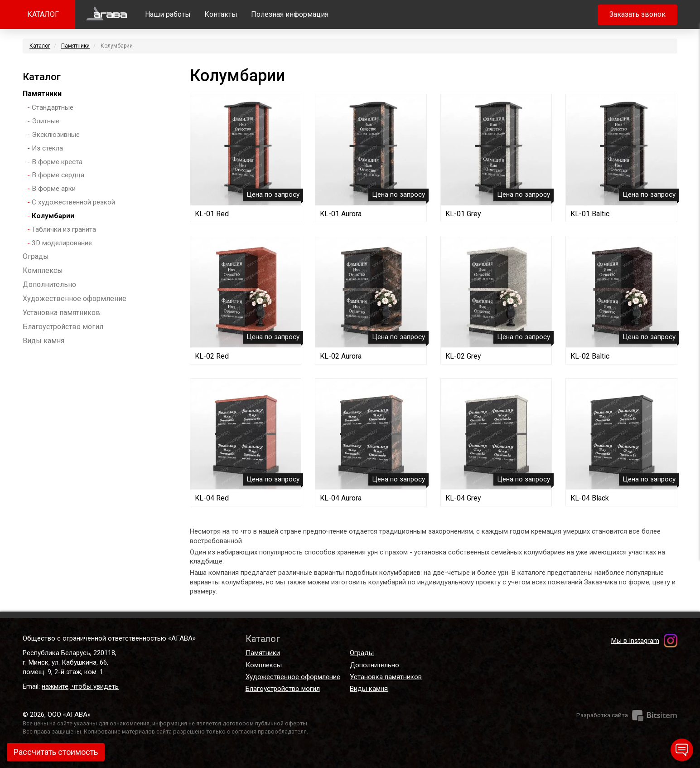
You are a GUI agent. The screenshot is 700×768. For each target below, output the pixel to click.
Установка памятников (61, 313)
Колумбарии (53, 216)
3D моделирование (62, 243)
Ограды (36, 256)
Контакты (221, 14)
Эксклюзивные (56, 135)
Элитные (46, 121)
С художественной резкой (73, 202)
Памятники (75, 46)
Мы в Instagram (635, 641)
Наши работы (168, 14)
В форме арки (54, 189)
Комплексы (43, 270)
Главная (106, 15)
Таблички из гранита (64, 229)
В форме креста (57, 162)
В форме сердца (58, 175)
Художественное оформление (75, 299)
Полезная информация (290, 14)
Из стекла (47, 148)
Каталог (40, 46)
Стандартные (53, 107)
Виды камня (43, 341)
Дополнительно (49, 284)
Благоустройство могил (63, 327)
